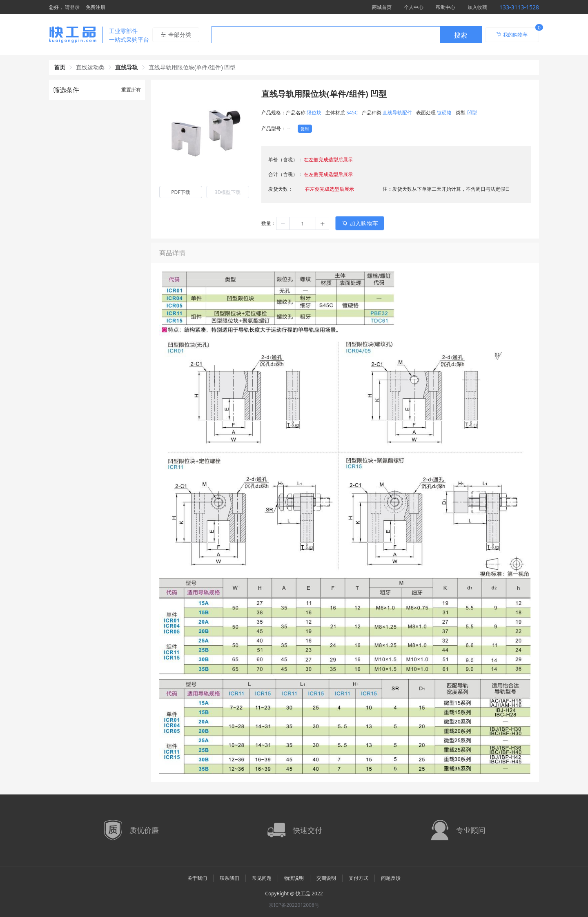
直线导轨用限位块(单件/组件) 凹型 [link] (192, 67)
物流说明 (294, 878)
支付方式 (359, 878)
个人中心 (414, 7)
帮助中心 (445, 7)
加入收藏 (477, 7)
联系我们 (229, 878)
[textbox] (326, 35)
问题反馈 (391, 878)
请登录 (72, 7)
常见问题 (262, 878)
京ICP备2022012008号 (294, 905)
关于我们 (197, 878)
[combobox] (347, 35)
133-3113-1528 (519, 7)
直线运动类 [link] (90, 67)
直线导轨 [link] (127, 67)
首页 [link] (60, 67)
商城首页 (382, 7)
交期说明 (326, 878)
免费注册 (96, 7)
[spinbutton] (303, 223)
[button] (283, 223)
